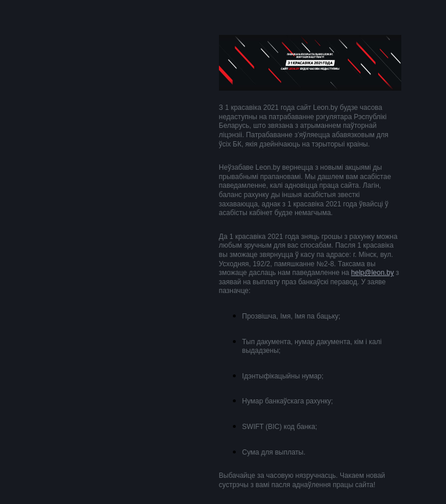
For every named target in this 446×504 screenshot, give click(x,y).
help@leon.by (373, 273)
